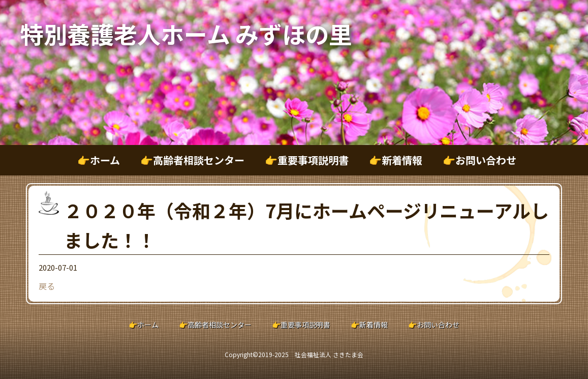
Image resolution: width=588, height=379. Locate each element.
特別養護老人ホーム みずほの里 (186, 34)
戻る (47, 286)
